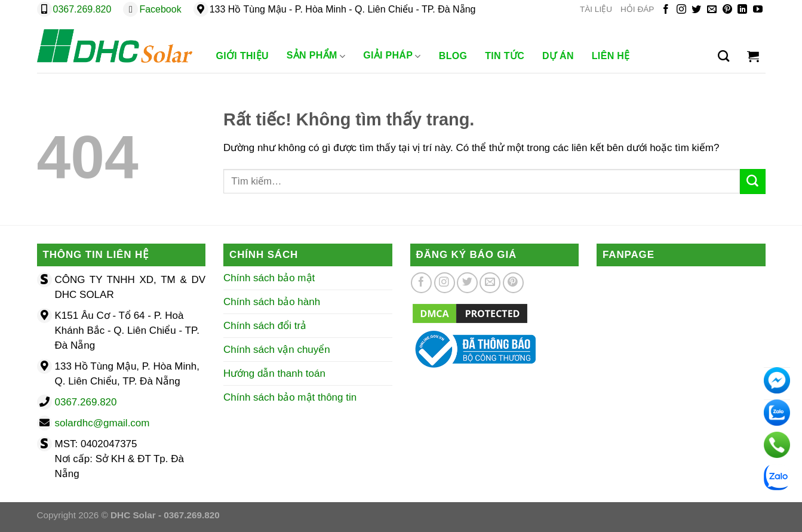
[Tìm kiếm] (723, 56)
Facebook (160, 9)
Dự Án (558, 56)
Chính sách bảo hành (272, 302)
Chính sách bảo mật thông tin (290, 397)
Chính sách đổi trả (265, 326)
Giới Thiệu (242, 56)
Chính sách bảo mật (269, 278)
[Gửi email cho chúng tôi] (712, 10)
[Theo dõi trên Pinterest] (727, 10)
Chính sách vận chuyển (277, 350)
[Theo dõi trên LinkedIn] (742, 10)
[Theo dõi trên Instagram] (681, 10)
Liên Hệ (611, 56)
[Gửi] (752, 182)
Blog (453, 56)
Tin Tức (505, 56)
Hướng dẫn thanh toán (274, 373)
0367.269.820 (82, 9)
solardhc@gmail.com (102, 423)
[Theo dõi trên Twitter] (696, 10)
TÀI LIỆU (596, 9)
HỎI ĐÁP (637, 9)
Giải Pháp (392, 56)
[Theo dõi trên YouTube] (758, 10)
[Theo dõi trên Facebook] (666, 10)
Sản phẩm (316, 56)
